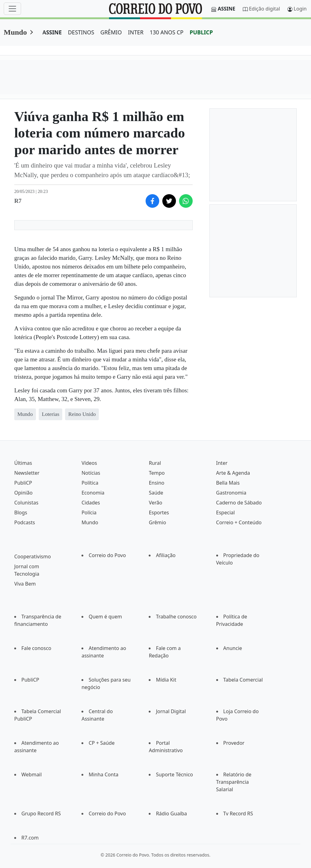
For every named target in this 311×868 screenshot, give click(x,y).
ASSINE (52, 32)
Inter (222, 463)
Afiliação (166, 555)
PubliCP (23, 483)
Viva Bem (25, 584)
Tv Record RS (238, 813)
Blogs (21, 513)
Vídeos (89, 463)
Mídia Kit (166, 680)
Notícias (91, 473)
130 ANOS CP (166, 32)
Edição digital (265, 9)
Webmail (32, 774)
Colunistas (26, 503)
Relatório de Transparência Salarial (234, 782)
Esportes (159, 513)
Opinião (23, 493)
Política (90, 483)
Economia (93, 493)
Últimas (23, 463)
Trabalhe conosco (176, 617)
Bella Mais (228, 483)
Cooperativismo (33, 556)
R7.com (30, 838)
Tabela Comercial (243, 680)
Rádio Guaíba (171, 813)
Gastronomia (231, 493)
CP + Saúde (102, 743)
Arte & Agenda (233, 473)
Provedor (234, 743)
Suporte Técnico (174, 774)
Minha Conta (103, 774)
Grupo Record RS (41, 813)
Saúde (156, 493)
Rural (155, 463)
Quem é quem (105, 617)
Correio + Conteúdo (239, 522)
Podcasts (25, 522)
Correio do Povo (107, 555)
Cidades (91, 503)
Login (300, 9)
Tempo (157, 473)
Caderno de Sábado (239, 503)
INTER (136, 32)
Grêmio (157, 522)
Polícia (89, 513)
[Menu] (12, 9)
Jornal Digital (171, 711)
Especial (226, 513)
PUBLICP (201, 32)
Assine (227, 9)
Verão (155, 503)
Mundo (15, 32)
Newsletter (27, 473)
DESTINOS (81, 32)
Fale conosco (36, 648)
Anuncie (233, 648)
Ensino (156, 483)
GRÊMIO (111, 32)
